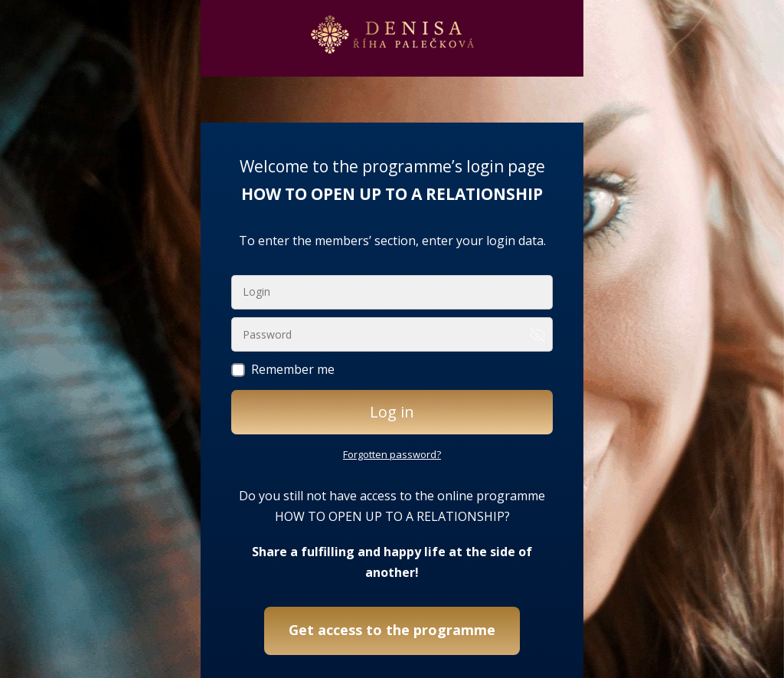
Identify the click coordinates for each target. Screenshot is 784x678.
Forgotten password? (392, 454)
